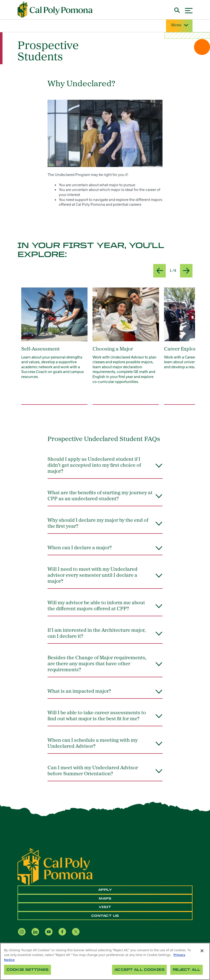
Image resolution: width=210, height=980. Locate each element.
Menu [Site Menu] (179, 25)
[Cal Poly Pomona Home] (55, 10)
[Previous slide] (159, 271)
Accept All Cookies (139, 970)
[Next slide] (186, 271)
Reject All (186, 970)
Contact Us (105, 916)
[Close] (202, 951)
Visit (105, 907)
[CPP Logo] (55, 866)
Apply (105, 890)
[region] (105, 961)
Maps (105, 898)
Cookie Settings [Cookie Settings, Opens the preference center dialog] (27, 970)
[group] (54, 346)
